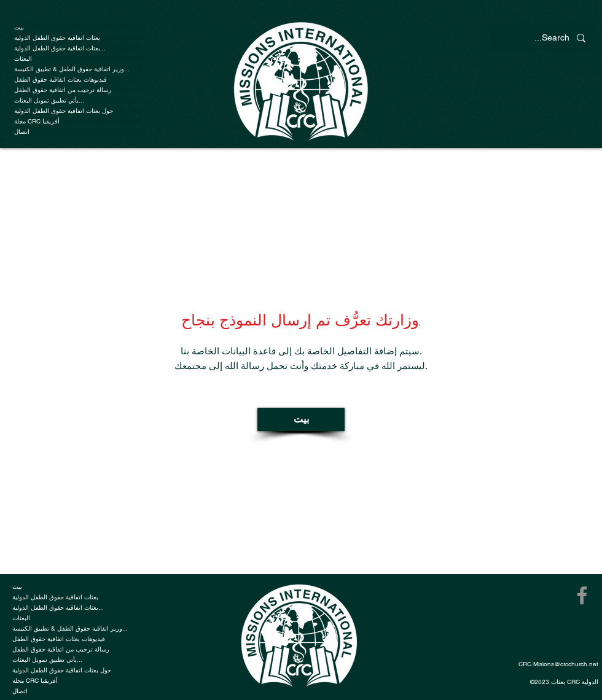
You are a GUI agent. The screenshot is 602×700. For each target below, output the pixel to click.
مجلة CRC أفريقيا (37, 121)
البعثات (23, 59)
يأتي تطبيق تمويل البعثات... (49, 100)
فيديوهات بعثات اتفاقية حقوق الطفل (61, 80)
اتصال (22, 132)
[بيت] (301, 419)
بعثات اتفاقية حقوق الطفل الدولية (57, 38)
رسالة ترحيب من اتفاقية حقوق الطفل (63, 90)
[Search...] (542, 38)
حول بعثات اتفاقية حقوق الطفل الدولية (64, 111)
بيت (19, 27)
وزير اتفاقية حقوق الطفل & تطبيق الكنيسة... (72, 69)
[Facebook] (582, 595)
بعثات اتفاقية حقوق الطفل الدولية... (60, 48)
